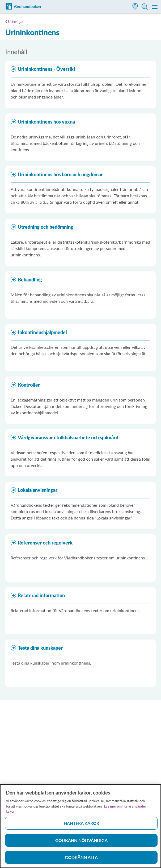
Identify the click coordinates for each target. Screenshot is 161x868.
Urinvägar (16, 21)
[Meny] (155, 7)
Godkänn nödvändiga (81, 843)
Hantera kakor (81, 826)
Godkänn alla (81, 860)
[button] (135, 7)
